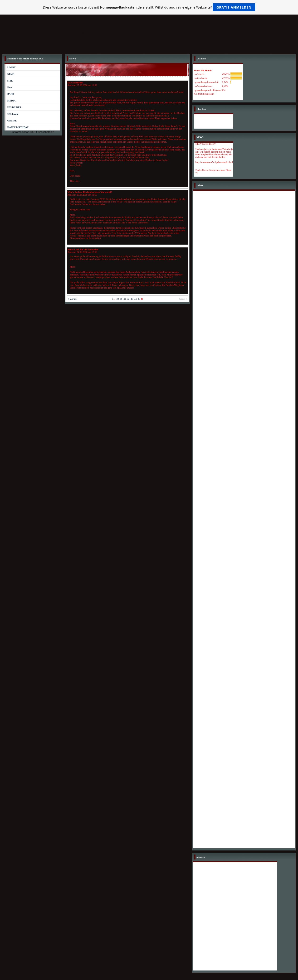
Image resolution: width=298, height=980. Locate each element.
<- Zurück (72, 299)
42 (128, 299)
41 (125, 299)
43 (132, 299)
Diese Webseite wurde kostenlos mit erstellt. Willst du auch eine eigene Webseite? (149, 7)
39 (117, 299)
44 (135, 299)
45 (139, 299)
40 (121, 299)
